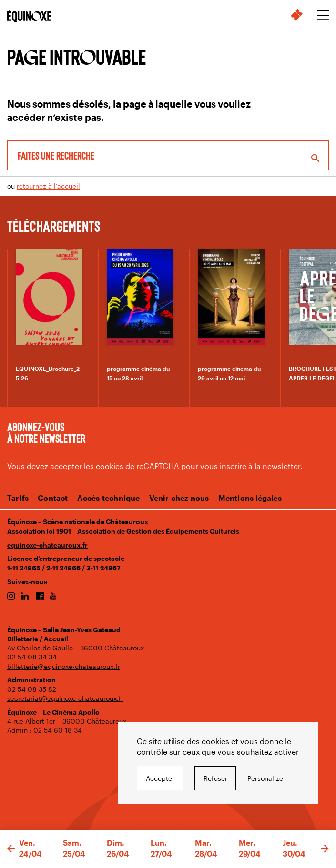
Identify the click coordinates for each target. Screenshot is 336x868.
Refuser (215, 778)
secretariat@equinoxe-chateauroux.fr (65, 698)
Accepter (160, 778)
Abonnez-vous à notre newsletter (46, 432)
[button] (11, 849)
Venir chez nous (179, 498)
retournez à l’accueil (48, 186)
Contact (53, 498)
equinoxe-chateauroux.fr (47, 545)
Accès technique (109, 498)
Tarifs (18, 498)
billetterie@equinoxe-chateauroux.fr (64, 666)
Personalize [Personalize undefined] (265, 778)
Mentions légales (250, 498)
